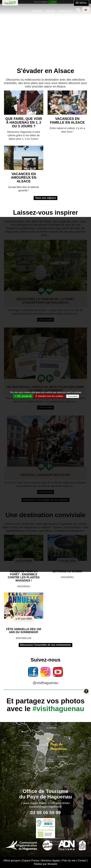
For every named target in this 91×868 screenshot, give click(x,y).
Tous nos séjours (45, 198)
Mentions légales (51, 861)
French (86, 10)
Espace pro (65, 11)
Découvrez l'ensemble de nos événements (45, 645)
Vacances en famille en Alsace (67, 121)
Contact (82, 861)
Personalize (73, 396)
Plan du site (69, 861)
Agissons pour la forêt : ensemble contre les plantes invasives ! (24, 576)
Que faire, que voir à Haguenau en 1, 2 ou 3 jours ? (24, 122)
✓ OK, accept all (23, 396)
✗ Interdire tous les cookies (49, 396)
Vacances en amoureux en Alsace (24, 178)
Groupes (37, 11)
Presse (50, 11)
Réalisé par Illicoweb (46, 864)
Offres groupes (12, 861)
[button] (81, 3)
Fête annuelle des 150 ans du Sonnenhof (24, 631)
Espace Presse (31, 861)
